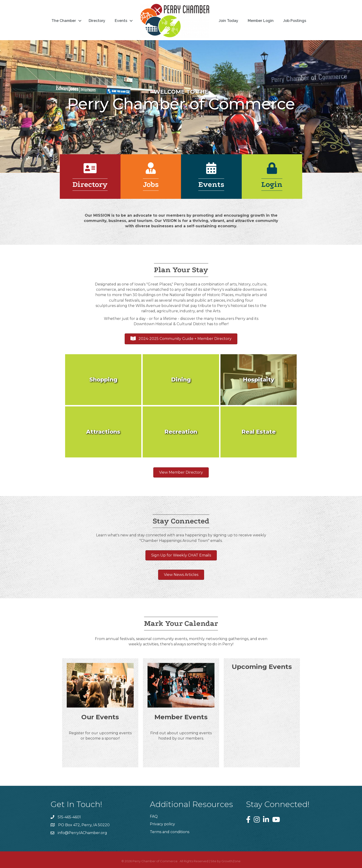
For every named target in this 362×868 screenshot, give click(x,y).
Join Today (228, 21)
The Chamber (64, 21)
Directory (97, 21)
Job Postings (295, 21)
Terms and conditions (170, 832)
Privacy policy (162, 824)
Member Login (261, 21)
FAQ (154, 816)
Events (121, 21)
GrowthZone (231, 861)
